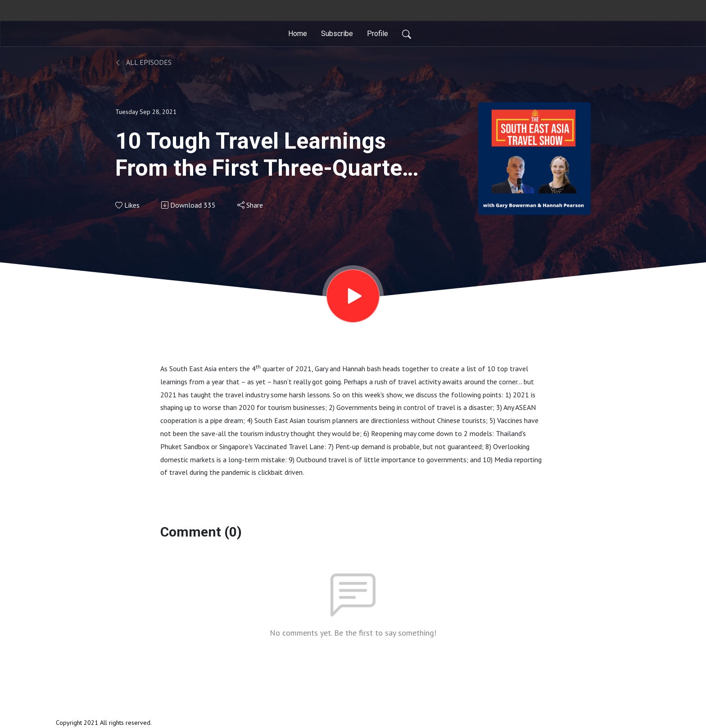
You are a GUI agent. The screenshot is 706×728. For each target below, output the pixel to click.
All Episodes (143, 62)
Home (298, 34)
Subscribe (337, 34)
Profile (378, 34)
